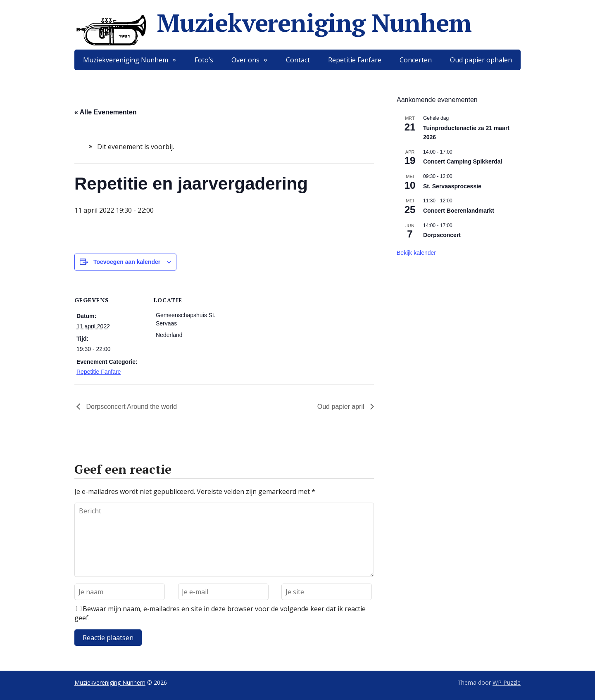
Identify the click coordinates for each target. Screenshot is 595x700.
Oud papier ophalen (481, 60)
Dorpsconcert (442, 235)
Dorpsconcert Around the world (131, 407)
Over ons (245, 60)
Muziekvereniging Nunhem (273, 23)
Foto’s (204, 60)
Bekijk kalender (416, 253)
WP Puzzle (507, 682)
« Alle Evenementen (106, 112)
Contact (298, 60)
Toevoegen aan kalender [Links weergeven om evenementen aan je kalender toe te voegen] (127, 262)
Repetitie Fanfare (355, 60)
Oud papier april (342, 407)
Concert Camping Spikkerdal (463, 161)
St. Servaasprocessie (452, 186)
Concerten (416, 60)
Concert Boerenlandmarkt (459, 211)
